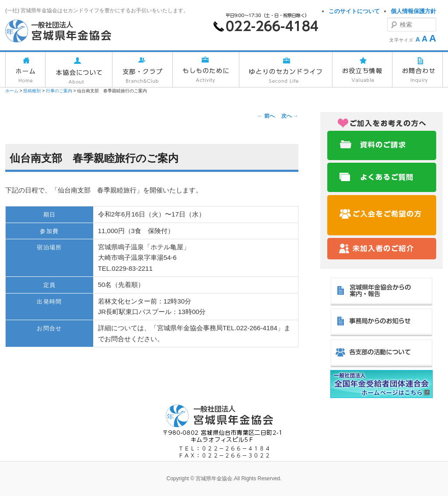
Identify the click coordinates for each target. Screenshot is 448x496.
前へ (266, 116)
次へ (290, 116)
